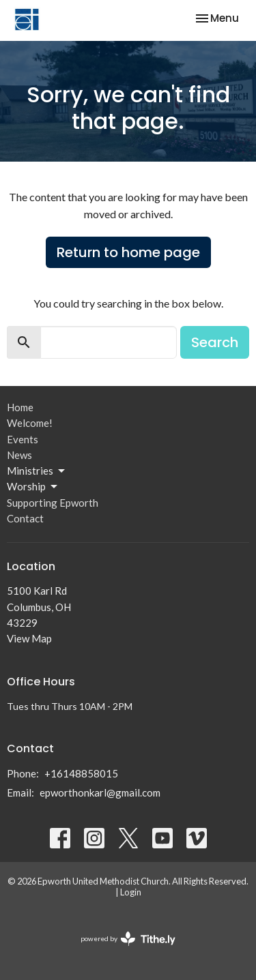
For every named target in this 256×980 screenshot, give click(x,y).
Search (215, 342)
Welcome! (30, 423)
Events (23, 439)
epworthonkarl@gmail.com (100, 792)
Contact (25, 518)
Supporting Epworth (53, 503)
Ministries (37, 471)
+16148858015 (81, 773)
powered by (128, 939)
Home (20, 407)
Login (131, 892)
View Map (29, 638)
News (19, 455)
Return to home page (128, 252)
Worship (33, 487)
